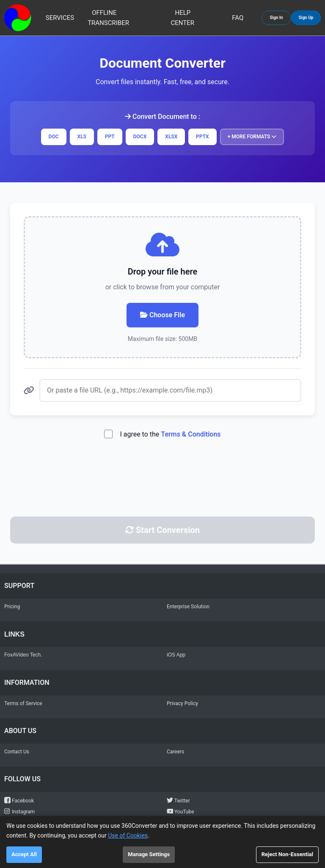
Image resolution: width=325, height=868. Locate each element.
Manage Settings (149, 854)
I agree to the (170, 434)
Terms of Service (23, 703)
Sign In (276, 18)
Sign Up (306, 18)
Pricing (12, 607)
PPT (110, 137)
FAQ (238, 18)
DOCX (140, 137)
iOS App (176, 655)
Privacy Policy (182, 703)
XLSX (171, 137)
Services (60, 18)
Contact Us (17, 752)
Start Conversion (162, 530)
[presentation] (162, 490)
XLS (82, 137)
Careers (175, 752)
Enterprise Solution (188, 607)
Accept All (24, 854)
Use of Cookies (128, 835)
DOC (54, 137)
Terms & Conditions (191, 434)
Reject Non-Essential (287, 854)
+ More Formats (252, 137)
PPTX (202, 137)
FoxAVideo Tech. (23, 655)
